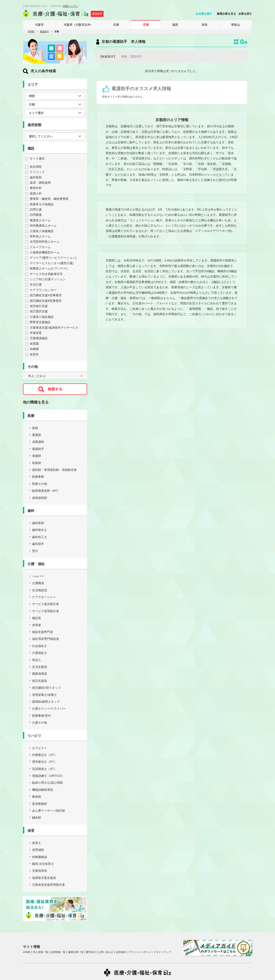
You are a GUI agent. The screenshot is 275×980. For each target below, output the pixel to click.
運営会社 (91, 952)
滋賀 (175, 25)
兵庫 (116, 25)
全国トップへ (70, 6)
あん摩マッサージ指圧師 (48, 811)
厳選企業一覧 (76, 952)
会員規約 (121, 952)
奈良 (205, 25)
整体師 (37, 797)
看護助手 (44, 32)
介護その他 (40, 723)
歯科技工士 (40, 537)
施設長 (37, 618)
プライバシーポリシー (141, 952)
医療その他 (40, 484)
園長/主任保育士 (43, 864)
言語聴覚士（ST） (44, 769)
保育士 (37, 843)
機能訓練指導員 (43, 790)
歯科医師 (38, 523)
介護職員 (38, 583)
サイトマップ (163, 952)
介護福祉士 (40, 653)
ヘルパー (38, 576)
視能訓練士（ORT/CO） (48, 776)
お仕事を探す (204, 14)
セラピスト (40, 748)
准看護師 (38, 442)
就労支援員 (40, 681)
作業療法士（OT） (45, 755)
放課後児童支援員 (44, 878)
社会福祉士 (40, 646)
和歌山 (236, 25)
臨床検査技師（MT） (46, 491)
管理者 (37, 625)
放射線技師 (40, 498)
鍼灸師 (37, 818)
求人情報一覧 (41, 952)
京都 (146, 25)
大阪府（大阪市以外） (78, 25)
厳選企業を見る (226, 14)
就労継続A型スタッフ (47, 688)
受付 (35, 551)
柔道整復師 (40, 804)
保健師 (37, 456)
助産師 (37, 463)
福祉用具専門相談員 (45, 639)
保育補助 (38, 850)
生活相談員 (40, 590)
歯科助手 (38, 544)
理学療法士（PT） (44, 762)
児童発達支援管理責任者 (48, 885)
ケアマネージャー (44, 597)
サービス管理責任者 (45, 611)
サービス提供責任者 (45, 604)
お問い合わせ (106, 952)
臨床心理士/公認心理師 (47, 783)
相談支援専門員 (43, 632)
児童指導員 (40, 871)
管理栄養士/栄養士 (44, 695)
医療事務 (38, 477)
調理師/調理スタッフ (46, 702)
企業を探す (245, 14)
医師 (35, 428)
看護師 (37, 435)
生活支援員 (40, 667)
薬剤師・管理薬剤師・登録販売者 (54, 470)
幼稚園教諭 (40, 857)
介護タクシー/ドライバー (49, 709)
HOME (31, 32)
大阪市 (39, 25)
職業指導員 (40, 674)
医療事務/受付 (41, 716)
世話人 (37, 660)
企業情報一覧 (58, 952)
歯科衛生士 (40, 530)
